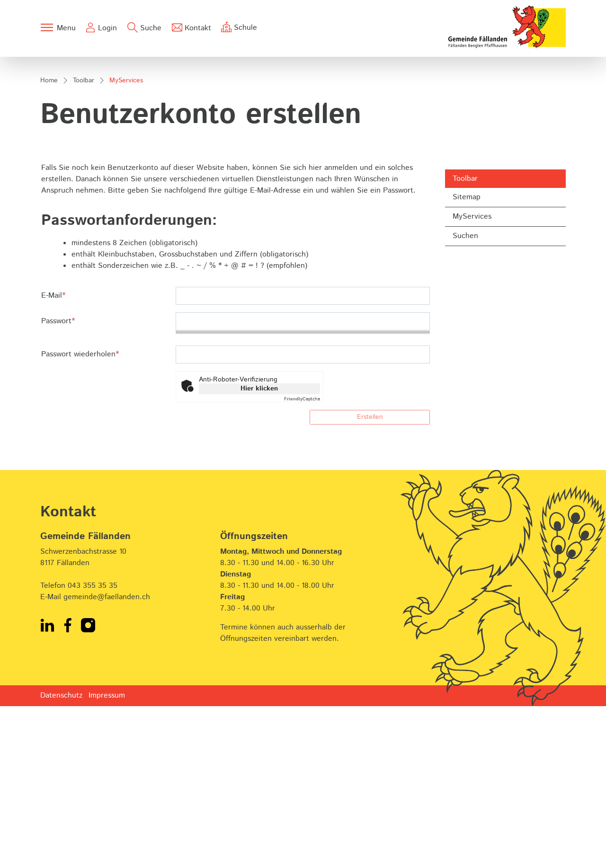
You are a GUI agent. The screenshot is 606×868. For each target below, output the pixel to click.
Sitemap (467, 359)
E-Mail (53, 457)
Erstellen (370, 579)
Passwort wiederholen (80, 517)
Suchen (465, 398)
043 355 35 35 (93, 748)
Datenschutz (61, 857)
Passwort (58, 483)
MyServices (477, 381)
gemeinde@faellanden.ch (107, 759)
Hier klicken (259, 551)
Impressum (107, 857)
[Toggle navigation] (58, 27)
